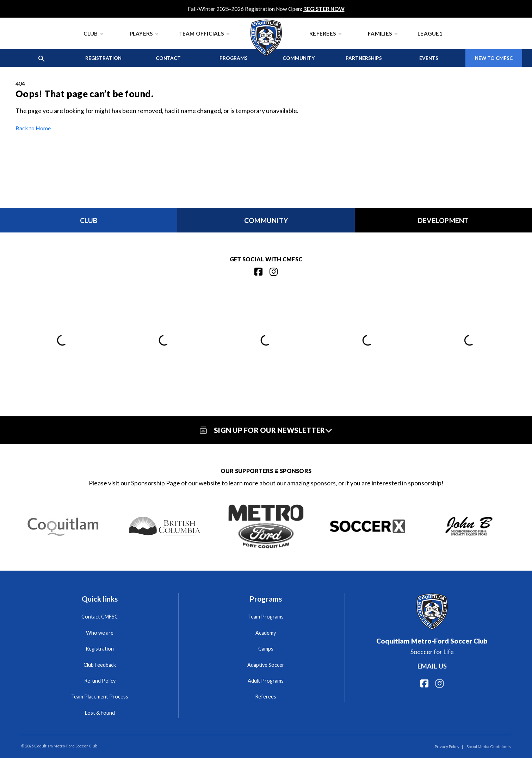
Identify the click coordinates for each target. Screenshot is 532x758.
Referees (325, 33)
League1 (430, 33)
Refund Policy (100, 681)
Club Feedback (100, 665)
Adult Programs (266, 681)
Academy (266, 633)
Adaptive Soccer (266, 665)
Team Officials (204, 33)
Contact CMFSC (100, 617)
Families (382, 33)
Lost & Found (100, 713)
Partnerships (364, 58)
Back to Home (33, 128)
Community (299, 58)
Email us (432, 666)
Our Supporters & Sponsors (266, 471)
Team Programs (266, 617)
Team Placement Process (100, 697)
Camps (266, 649)
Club (93, 33)
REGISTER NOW (324, 9)
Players (144, 33)
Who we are (100, 633)
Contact (168, 58)
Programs (234, 58)
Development (443, 220)
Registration (103, 58)
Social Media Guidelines (489, 747)
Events (429, 58)
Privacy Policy (447, 747)
